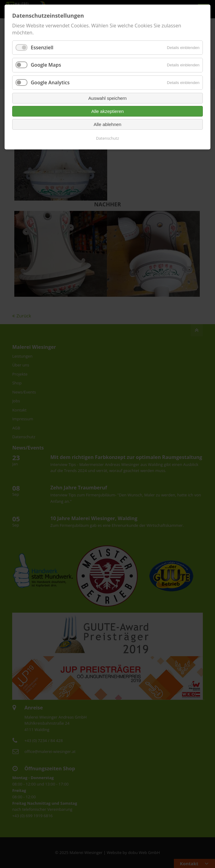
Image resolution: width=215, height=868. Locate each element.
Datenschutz (107, 138)
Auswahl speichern (107, 98)
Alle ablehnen (108, 124)
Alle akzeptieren (108, 111)
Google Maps (46, 65)
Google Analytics (50, 82)
